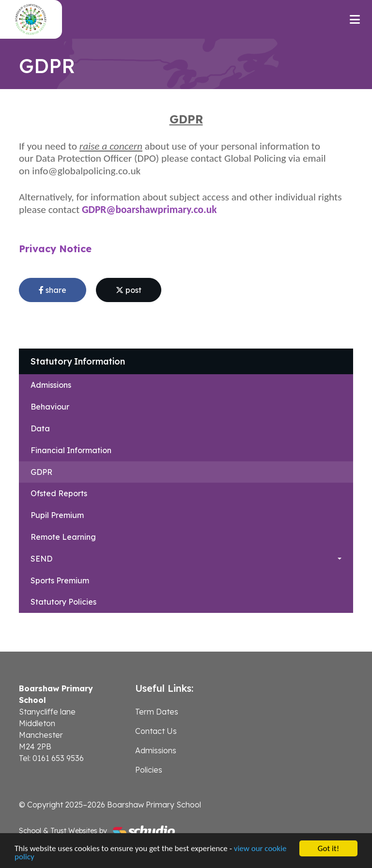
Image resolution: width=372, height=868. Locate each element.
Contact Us (156, 731)
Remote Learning (63, 537)
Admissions (51, 385)
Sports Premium (60, 580)
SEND (41, 559)
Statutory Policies (63, 602)
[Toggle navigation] (355, 19)
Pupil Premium (57, 515)
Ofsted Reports (59, 493)
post (129, 290)
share (53, 290)
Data (40, 428)
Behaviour (50, 407)
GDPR (41, 472)
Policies (149, 770)
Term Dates (157, 712)
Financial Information (71, 450)
